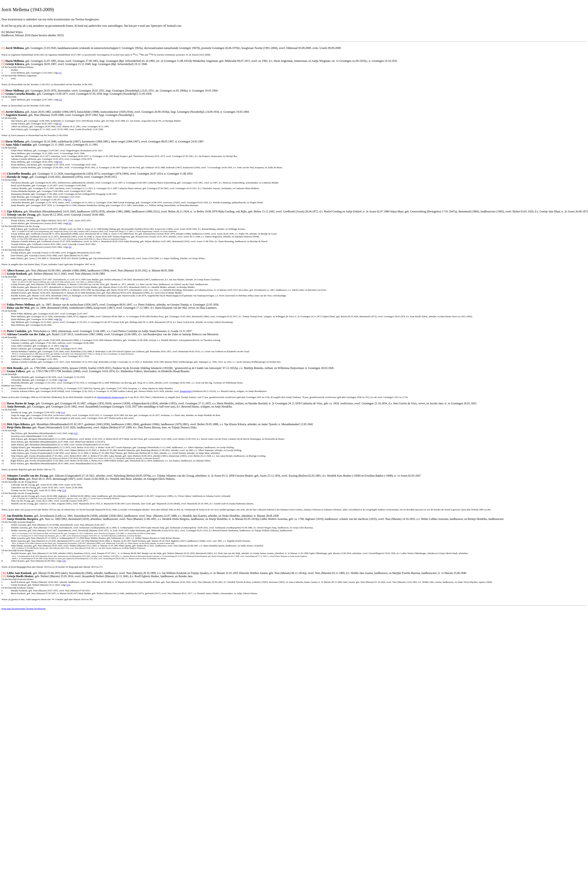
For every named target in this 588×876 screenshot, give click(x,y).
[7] (67, 298)
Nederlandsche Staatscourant (111, 397)
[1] (60, 73)
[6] (70, 223)
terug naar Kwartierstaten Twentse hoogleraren (23, 609)
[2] (60, 100)
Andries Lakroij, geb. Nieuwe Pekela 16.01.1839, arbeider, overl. (149, 391)
